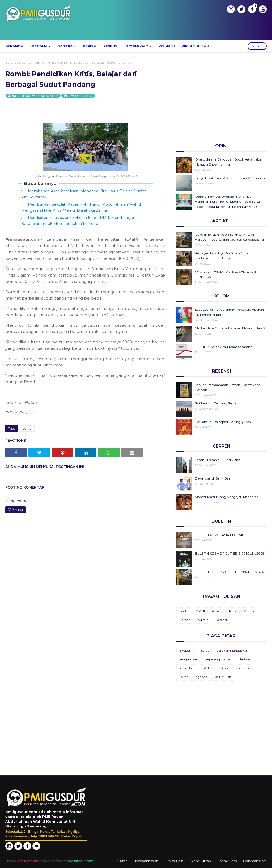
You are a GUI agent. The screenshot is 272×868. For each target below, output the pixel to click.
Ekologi (185, 651)
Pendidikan (188, 668)
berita (26, 62)
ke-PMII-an (223, 677)
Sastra (226, 668)
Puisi (233, 611)
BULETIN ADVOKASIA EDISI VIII (219, 535)
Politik (209, 668)
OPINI (200, 611)
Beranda (12, 62)
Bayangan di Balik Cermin (215, 478)
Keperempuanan (218, 659)
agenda (201, 677)
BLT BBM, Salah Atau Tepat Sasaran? (223, 347)
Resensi (221, 620)
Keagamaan (189, 659)
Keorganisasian (147, 861)
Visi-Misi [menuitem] (167, 46)
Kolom (249, 611)
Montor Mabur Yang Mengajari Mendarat (226, 497)
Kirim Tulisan (201, 861)
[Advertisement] (222, 98)
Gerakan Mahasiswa (231, 651)
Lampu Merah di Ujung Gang (218, 460)
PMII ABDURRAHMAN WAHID (34, 96)
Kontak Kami (228, 861)
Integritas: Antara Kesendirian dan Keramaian (230, 178)
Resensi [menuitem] (111, 46)
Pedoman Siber (255, 861)
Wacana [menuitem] (39, 46)
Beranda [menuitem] (14, 46)
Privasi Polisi (175, 861)
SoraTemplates (28, 861)
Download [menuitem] (137, 46)
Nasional (245, 659)
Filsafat (203, 651)
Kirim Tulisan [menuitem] (195, 46)
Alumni (123, 861)
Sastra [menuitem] (65, 46)
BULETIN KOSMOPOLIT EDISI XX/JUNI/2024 (229, 572)
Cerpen (185, 620)
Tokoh (184, 677)
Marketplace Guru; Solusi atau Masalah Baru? (230, 328)
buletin (203, 620)
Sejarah (243, 668)
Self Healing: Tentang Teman (217, 403)
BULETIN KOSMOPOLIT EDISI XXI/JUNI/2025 (229, 553)
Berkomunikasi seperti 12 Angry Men (223, 422)
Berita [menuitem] (90, 46)
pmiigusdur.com (81, 861)
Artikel (217, 611)
